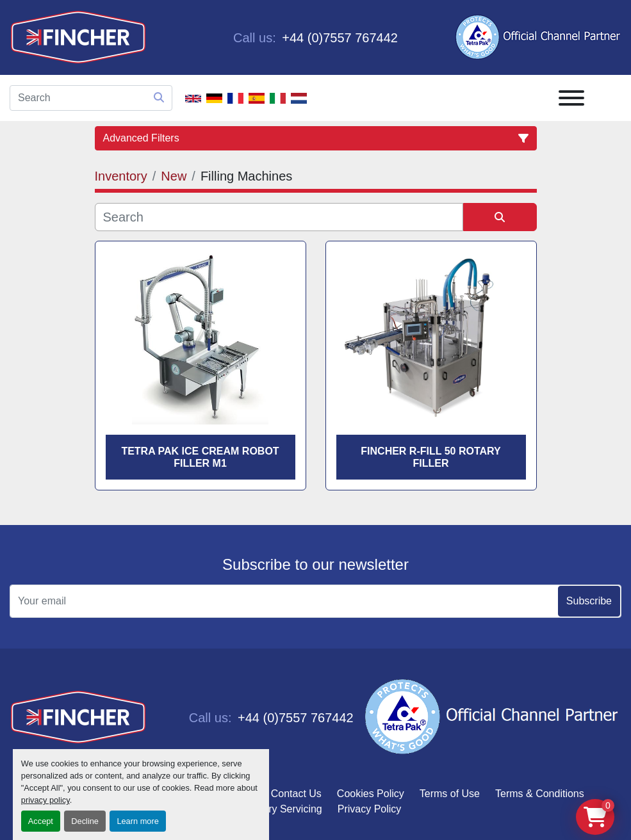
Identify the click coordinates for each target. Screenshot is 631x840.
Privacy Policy (370, 809)
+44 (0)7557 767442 (338, 38)
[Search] (91, 98)
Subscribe (589, 601)
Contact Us (296, 794)
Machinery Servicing (276, 809)
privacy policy (45, 800)
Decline (85, 821)
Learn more (137, 821)
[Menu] (571, 98)
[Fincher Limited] (78, 717)
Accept (41, 821)
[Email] (315, 601)
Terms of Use (450, 794)
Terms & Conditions (540, 794)
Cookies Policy (371, 794)
